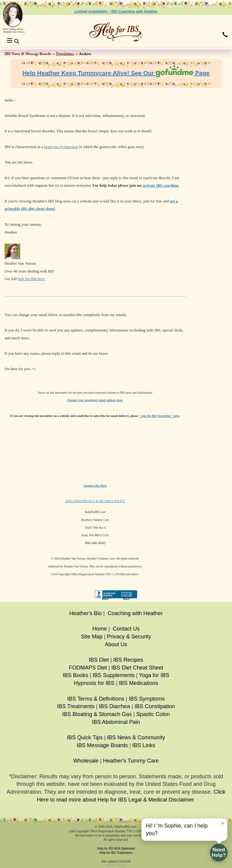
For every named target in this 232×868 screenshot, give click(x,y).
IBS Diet (99, 660)
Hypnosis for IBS (94, 683)
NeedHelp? (219, 852)
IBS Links (144, 745)
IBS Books (76, 675)
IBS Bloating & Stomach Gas (97, 714)
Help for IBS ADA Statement (116, 849)
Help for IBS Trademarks (116, 853)
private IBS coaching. (161, 185)
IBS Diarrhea (114, 706)
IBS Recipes (128, 660)
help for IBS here (31, 279)
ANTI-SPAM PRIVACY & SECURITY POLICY (95, 501)
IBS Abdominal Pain (116, 722)
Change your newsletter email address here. (95, 400)
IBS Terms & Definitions (96, 699)
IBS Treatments (76, 706)
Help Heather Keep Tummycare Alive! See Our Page (116, 73)
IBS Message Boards (102, 745)
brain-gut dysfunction (61, 147)
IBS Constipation (155, 706)
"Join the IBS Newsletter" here (159, 416)
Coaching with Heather (135, 613)
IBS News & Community (136, 737)
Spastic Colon (153, 714)
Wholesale (86, 761)
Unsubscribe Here (95, 486)
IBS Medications (138, 683)
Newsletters (65, 54)
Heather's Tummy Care (131, 761)
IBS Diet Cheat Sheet (137, 668)
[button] (225, 35)
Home (100, 629)
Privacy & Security (129, 637)
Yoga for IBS (154, 675)
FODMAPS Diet (88, 668)
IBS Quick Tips (85, 737)
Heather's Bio (85, 613)
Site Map (92, 637)
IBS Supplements (113, 675)
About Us (116, 644)
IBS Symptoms (147, 699)
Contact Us (126, 629)
